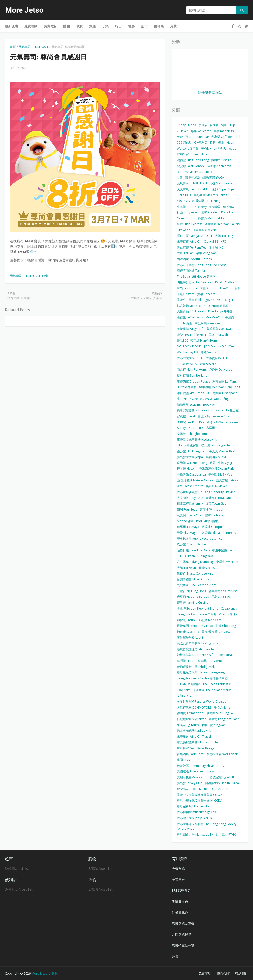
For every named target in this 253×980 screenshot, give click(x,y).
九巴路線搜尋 (182, 934)
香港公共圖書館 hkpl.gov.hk (196, 300)
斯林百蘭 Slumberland (192, 375)
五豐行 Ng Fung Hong (192, 591)
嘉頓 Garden (210, 212)
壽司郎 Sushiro (221, 160)
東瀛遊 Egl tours (188, 725)
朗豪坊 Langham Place (224, 719)
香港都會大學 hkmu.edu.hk (195, 835)
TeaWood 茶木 (230, 288)
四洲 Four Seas (187, 509)
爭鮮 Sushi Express (190, 224)
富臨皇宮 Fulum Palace (192, 154)
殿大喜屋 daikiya (227, 480)
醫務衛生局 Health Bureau (223, 783)
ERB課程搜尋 (181, 890)
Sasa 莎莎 (183, 201)
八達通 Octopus (212, 527)
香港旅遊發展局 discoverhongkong (201, 672)
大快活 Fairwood (225, 148)
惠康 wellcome (201, 131)
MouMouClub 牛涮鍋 (220, 317)
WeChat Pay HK (188, 352)
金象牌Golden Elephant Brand (198, 608)
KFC (223, 241)
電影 (224, 125)
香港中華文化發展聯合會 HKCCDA (200, 800)
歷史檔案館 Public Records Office (200, 539)
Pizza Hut (228, 212)
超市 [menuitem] (144, 26)
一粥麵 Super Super (223, 189)
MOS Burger (225, 300)
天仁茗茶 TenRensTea (192, 247)
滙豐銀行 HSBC (209, 568)
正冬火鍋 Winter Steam (222, 422)
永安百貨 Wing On (189, 241)
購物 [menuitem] (66, 26)
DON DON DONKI (189, 346)
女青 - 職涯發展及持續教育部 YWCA (200, 178)
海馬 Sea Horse (187, 288)
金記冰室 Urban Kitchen (193, 789)
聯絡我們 (242, 973)
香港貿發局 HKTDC (219, 358)
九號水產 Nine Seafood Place (197, 585)
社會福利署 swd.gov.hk (222, 754)
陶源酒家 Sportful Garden (194, 259)
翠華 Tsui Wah (218, 335)
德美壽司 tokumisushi (223, 591)
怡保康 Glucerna (188, 632)
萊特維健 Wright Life (191, 329)
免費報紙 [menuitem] (31, 26)
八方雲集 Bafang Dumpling (195, 562)
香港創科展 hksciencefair (194, 806)
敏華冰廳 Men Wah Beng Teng (220, 387)
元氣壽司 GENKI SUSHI (34, 47)
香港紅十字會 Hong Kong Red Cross (201, 265)
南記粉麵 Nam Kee (207, 323)
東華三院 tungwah (213, 725)
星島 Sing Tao (221, 597)
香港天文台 (180, 902)
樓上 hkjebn (226, 143)
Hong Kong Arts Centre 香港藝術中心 (202, 678)
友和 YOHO (185, 696)
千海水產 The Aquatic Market (213, 690)
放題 (213, 463)
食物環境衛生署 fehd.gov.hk (196, 667)
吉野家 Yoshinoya (219, 166)
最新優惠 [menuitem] (11, 26)
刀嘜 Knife (184, 690)
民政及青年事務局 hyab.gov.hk (198, 643)
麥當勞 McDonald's (211, 218)
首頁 (13, 47)
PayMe (231, 492)
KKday (181, 125)
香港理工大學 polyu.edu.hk (195, 818)
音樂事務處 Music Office (193, 579)
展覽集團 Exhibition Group (195, 626)
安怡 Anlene (222, 707)
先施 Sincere (208, 364)
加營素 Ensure (186, 620)
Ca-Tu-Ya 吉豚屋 (204, 428)
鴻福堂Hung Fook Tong (193, 160)
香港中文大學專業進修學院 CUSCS (200, 795)
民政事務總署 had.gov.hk (194, 731)
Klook (192, 125)
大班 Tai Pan (185, 253)
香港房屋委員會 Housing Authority (200, 492)
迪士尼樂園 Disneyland (222, 393)
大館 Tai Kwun (186, 568)
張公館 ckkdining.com (192, 451)
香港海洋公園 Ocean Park (216, 469)
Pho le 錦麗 (185, 323)
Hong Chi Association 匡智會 (197, 614)
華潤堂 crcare (186, 661)
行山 (180, 212)
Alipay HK (184, 428)
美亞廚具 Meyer (216, 486)
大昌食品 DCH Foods (191, 311)
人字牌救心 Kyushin (190, 498)
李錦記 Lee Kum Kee (191, 422)
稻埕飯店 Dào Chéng (214, 399)
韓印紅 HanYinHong (204, 340)
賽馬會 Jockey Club (190, 783)
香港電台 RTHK (226, 835)
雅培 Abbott (220, 789)
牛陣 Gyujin (226, 463)
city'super (192, 212)
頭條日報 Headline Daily (193, 550)
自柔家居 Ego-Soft (222, 777)
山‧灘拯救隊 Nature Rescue (195, 480)
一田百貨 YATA (187, 364)
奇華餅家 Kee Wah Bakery (222, 224)
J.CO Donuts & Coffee (219, 346)
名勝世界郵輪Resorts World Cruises (201, 701)
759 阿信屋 (184, 143)
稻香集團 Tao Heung (206, 201)
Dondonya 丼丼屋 (220, 311)
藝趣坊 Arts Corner (211, 661)
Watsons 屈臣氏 (188, 148)
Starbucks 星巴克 (227, 410)
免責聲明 (205, 973)
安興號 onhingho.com (192, 434)
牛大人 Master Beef (222, 451)
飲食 (45, 276)
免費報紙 (178, 868)
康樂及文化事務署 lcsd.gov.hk (197, 439)
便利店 (203, 125)
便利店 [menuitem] (159, 26)
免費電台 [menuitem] (51, 26)
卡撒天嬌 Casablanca (191, 474)
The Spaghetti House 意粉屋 (196, 277)
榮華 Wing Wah (206, 253)
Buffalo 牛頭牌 (187, 387)
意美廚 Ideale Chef (190, 515)
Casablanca (229, 608)
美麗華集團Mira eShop (192, 777)
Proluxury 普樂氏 (208, 521)
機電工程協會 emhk (190, 504)
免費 (180, 137)
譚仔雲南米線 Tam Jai (191, 271)
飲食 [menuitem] (80, 26)
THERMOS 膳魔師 (189, 684)
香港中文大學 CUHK (190, 358)
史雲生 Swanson (227, 562)
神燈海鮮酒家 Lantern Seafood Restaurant (206, 655)
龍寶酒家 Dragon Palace (193, 381)
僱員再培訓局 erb (204, 230)
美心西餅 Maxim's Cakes (210, 195)
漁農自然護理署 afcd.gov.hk (196, 649)
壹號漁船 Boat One (219, 498)
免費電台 (178, 880)
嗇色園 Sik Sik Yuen (221, 474)
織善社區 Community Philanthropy (200, 766)
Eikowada (184, 230)
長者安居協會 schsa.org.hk (195, 410)
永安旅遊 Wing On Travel (194, 737)
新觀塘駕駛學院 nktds (191, 719)
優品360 (182, 340)
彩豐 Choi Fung (226, 626)
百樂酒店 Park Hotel (190, 754)
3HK (180, 556)
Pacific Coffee (225, 282)
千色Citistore (186, 294)
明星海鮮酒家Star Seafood (195, 282)
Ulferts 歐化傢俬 (188, 445)
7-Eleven (183, 131)
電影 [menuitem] (131, 26)
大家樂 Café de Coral (226, 137)
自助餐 (214, 125)
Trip (232, 125)
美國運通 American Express (196, 771)
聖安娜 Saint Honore (191, 166)
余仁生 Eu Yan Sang (190, 317)
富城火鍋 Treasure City (213, 416)
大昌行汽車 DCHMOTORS (194, 707)
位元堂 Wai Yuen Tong (192, 463)
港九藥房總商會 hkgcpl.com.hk (198, 742)
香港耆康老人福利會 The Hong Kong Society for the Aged (207, 826)
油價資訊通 (180, 912)
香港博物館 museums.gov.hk (196, 812)
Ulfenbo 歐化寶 (218, 306)
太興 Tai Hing (224, 236)
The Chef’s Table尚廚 (217, 684)
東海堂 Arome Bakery (192, 207)
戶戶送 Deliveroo (221, 370)
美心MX (206, 148)
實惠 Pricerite (206, 294)
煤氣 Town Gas (216, 504)
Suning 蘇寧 (205, 556)
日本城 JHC (216, 247)
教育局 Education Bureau (219, 533)
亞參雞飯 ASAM (216, 457)
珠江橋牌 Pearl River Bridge (196, 748)
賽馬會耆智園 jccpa (190, 457)
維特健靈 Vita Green (190, 393)
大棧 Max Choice (221, 183)
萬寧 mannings (224, 131)
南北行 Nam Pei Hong (192, 370)
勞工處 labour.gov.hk (216, 445)
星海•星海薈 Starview (216, 632)
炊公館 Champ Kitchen (192, 544)
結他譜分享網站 (210, 92)
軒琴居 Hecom (187, 469)
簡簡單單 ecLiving (189, 405)
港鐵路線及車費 (183, 923)
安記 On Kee (209, 288)
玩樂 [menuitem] (105, 26)
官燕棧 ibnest (186, 416)
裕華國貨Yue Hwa (219, 329)
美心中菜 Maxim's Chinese (195, 172)
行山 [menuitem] (118, 26)
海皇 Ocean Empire (190, 486)
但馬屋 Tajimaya (188, 527)
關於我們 (224, 973)
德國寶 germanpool (190, 713)
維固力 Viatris (186, 760)
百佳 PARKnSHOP (197, 137)
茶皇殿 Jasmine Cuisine (193, 603)
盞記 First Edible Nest (191, 335)
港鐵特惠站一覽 (183, 945)
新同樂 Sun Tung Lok (221, 713)
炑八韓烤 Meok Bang (191, 306)
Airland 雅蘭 (185, 521)
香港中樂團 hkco (223, 550)
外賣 (175, 956)
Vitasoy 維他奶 (229, 614)
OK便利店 (201, 143)
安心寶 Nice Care (210, 620)
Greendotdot (186, 218)
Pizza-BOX (184, 195)
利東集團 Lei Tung (225, 381)
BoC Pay (209, 405)
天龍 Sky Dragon (188, 533)
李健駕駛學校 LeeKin (191, 638)
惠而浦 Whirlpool (211, 509)
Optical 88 (211, 241)
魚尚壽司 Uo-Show (222, 207)
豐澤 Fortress (214, 515)
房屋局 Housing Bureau (193, 597)
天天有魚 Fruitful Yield (192, 189)
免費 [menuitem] (173, 26)
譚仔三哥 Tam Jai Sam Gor (195, 236)
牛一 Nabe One (187, 399)
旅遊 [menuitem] (92, 26)
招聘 (213, 143)
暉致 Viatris (208, 352)
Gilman (190, 556)
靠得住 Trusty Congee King (195, 573)
